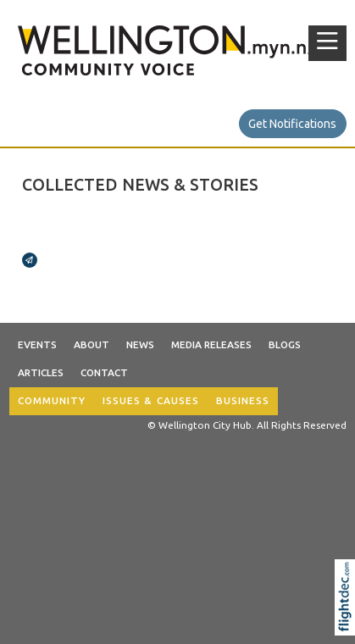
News (140, 344)
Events (37, 344)
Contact (104, 372)
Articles (41, 372)
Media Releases (211, 344)
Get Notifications (292, 124)
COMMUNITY (52, 400)
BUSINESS (243, 400)
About (92, 344)
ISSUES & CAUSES (151, 400)
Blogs (285, 344)
